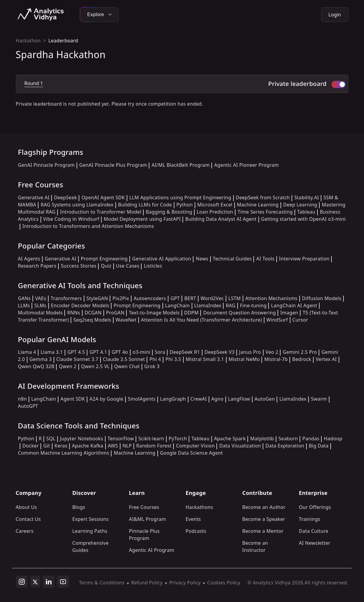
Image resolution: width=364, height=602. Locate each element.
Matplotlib (262, 439)
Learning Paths (90, 531)
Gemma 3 (41, 359)
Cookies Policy (224, 583)
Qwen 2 (68, 366)
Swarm (319, 399)
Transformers (66, 298)
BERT (190, 298)
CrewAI (199, 399)
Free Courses (144, 507)
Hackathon (28, 41)
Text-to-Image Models (154, 313)
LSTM (235, 298)
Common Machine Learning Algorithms (63, 453)
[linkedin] (49, 582)
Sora (160, 352)
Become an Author (264, 507)
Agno (217, 399)
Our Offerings (315, 507)
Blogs (79, 507)
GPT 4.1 (98, 352)
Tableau (306, 212)
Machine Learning (258, 205)
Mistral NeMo (244, 359)
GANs (24, 298)
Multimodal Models (40, 313)
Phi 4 (155, 359)
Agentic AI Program (152, 550)
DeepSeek (66, 197)
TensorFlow (121, 439)
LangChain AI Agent (294, 305)
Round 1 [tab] (34, 83)
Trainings (310, 519)
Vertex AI (326, 359)
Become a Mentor (263, 531)
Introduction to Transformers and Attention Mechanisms (88, 226)
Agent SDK (73, 399)
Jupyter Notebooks (82, 439)
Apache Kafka (88, 446)
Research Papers (37, 266)
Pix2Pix (121, 298)
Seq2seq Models (92, 320)
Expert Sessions (91, 519)
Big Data (319, 446)
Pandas (311, 439)
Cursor (300, 320)
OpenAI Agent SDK (103, 197)
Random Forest (154, 446)
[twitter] (35, 581)
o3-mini (141, 352)
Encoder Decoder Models (80, 305)
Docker (31, 446)
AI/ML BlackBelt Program (181, 165)
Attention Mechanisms (271, 298)
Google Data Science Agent (192, 453)
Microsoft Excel (215, 205)
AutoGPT (28, 406)
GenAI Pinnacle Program (46, 165)
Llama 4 (27, 352)
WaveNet (126, 320)
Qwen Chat (127, 366)
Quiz (106, 266)
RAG (230, 305)
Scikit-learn (151, 439)
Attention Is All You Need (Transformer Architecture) (202, 320)
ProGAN (115, 313)
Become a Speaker (264, 519)
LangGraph (173, 399)
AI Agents (29, 259)
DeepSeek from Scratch (263, 197)
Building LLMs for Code (145, 205)
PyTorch (178, 439)
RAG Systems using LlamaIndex (77, 205)
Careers (25, 531)
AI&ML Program (148, 519)
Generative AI (34, 197)
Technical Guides (232, 259)
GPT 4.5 (76, 352)
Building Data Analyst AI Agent (221, 219)
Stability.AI (307, 197)
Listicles (153, 266)
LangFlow (239, 399)
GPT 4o (120, 352)
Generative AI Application (162, 259)
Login (335, 15)
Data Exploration (285, 446)
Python (185, 205)
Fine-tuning (253, 305)
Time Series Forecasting (265, 212)
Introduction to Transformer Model (101, 212)
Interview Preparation (304, 259)
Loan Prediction (215, 212)
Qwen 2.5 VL (95, 366)
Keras (61, 446)
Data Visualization (240, 446)
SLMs (40, 305)
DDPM (192, 313)
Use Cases (128, 266)
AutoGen (265, 399)
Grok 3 (152, 366)
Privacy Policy (185, 583)
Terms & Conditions (102, 583)
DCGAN (93, 313)
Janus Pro (250, 352)
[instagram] (22, 582)
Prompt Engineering (104, 259)
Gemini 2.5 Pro (300, 352)
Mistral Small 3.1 (205, 359)
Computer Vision (195, 446)
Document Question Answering (239, 313)
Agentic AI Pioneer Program (246, 165)
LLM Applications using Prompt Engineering (180, 197)
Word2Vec (212, 298)
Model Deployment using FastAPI (142, 219)
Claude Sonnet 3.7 (77, 359)
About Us (27, 507)
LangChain (178, 305)
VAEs (41, 298)
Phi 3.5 (173, 359)
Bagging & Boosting (169, 212)
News (202, 259)
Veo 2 (272, 352)
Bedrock (302, 359)
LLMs (24, 305)
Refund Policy (147, 583)
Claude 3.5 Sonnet (124, 359)
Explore (99, 14)
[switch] (339, 84)
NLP (127, 446)
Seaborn (288, 439)
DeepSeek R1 (185, 352)
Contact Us (28, 519)
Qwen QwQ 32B (36, 366)
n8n (22, 399)
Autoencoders (150, 298)
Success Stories (79, 266)
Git (47, 446)
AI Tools (265, 259)
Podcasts (196, 531)
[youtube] (63, 582)
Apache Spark (230, 439)
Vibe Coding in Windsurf (71, 219)
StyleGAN (97, 298)
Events (193, 519)
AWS (113, 446)
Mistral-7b (276, 359)
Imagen (289, 313)
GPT (175, 298)
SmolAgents (142, 399)
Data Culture (314, 531)
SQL (51, 439)
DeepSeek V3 (220, 352)
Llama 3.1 (52, 352)
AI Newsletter (315, 543)
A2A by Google (106, 399)
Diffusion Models (322, 298)
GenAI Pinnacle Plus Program (113, 165)
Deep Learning (300, 205)
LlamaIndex (208, 305)
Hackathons (199, 507)
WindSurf (277, 320)
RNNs (73, 313)
